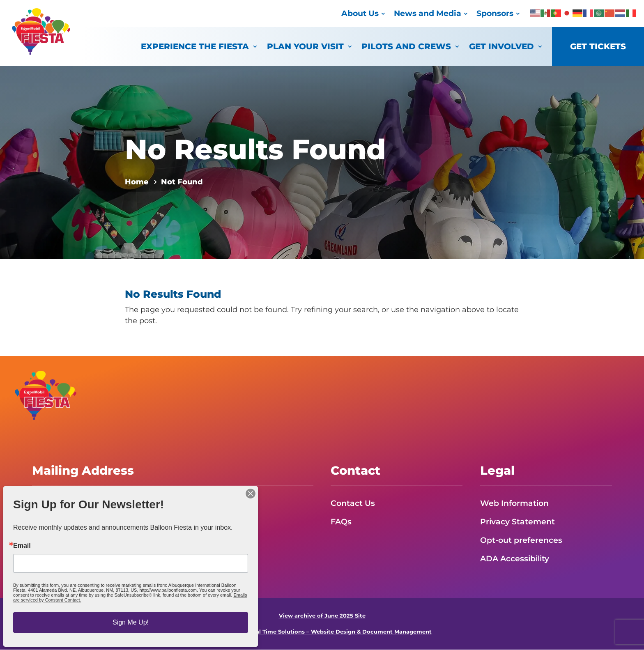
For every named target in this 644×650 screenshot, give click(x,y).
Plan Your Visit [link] (305, 46)
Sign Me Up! (131, 622)
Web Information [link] (516, 503)
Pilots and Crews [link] (406, 46)
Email (22, 546)
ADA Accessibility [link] (517, 559)
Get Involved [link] (501, 46)
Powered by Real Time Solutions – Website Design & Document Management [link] (322, 632)
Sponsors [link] (495, 13)
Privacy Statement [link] (519, 521)
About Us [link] (360, 13)
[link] (41, 52)
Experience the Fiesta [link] (195, 46)
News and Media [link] (428, 13)
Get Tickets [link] (598, 46)
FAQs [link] (342, 521)
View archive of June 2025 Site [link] (322, 616)
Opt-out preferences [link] (523, 540)
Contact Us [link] (354, 503)
